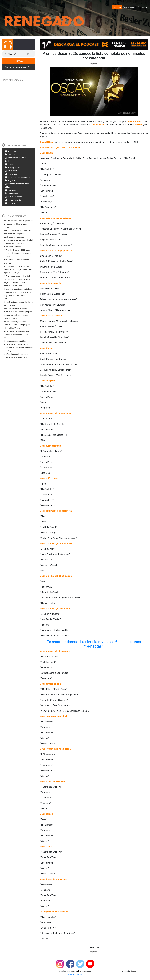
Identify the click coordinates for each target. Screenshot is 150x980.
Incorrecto (11, 203)
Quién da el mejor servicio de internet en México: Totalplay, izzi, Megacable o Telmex (17, 325)
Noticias (117, 7)
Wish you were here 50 (16, 197)
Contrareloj (129, 7)
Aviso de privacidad (75, 974)
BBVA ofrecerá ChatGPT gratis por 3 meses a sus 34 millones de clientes (18, 224)
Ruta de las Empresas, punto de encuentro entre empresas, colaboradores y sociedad (17, 234)
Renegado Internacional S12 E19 (20, 67)
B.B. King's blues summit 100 (19, 177)
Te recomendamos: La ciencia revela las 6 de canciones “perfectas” (94, 644)
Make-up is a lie (14, 168)
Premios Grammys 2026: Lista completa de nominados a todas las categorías (18, 253)
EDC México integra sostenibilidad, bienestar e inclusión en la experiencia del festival (19, 243)
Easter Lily (11, 155)
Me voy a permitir (14, 200)
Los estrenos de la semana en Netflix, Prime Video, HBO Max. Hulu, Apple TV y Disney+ (18, 270)
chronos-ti (134, 971)
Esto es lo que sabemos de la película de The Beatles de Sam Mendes (16, 335)
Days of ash (12, 174)
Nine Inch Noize (14, 151)
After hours (12, 190)
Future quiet (12, 171)
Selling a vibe (13, 194)
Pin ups (10, 164)
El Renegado (82, 971)
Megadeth (11, 181)
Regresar (94, 63)
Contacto (142, 7)
